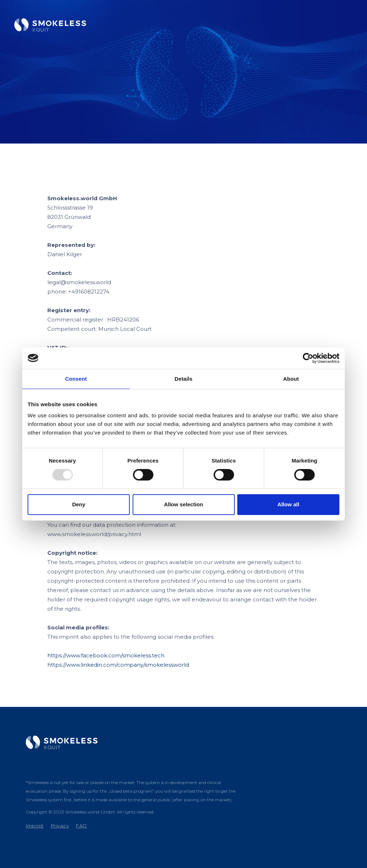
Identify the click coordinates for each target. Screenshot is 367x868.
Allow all (288, 504)
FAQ (82, 826)
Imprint (35, 826)
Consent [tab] (76, 379)
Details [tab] (183, 379)
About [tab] (291, 379)
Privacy (60, 826)
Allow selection (183, 504)
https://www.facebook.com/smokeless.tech (106, 655)
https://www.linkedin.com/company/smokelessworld (118, 665)
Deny (79, 504)
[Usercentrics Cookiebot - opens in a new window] (308, 358)
